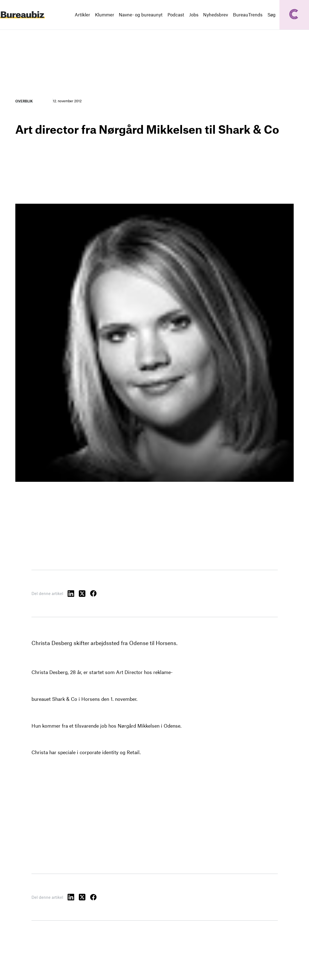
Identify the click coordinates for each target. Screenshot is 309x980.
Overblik (24, 101)
